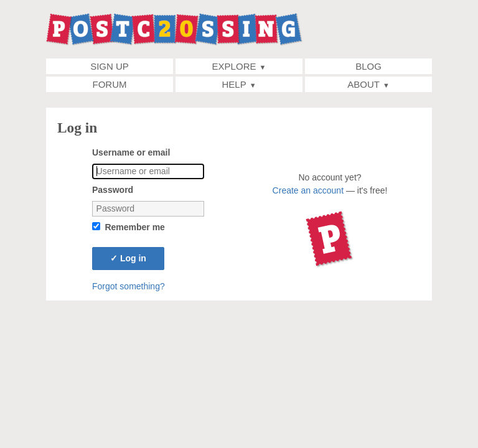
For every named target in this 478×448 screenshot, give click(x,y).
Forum (110, 84)
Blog (368, 66)
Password (113, 190)
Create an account (308, 190)
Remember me (135, 227)
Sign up (110, 66)
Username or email (131, 152)
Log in (128, 258)
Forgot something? (129, 286)
